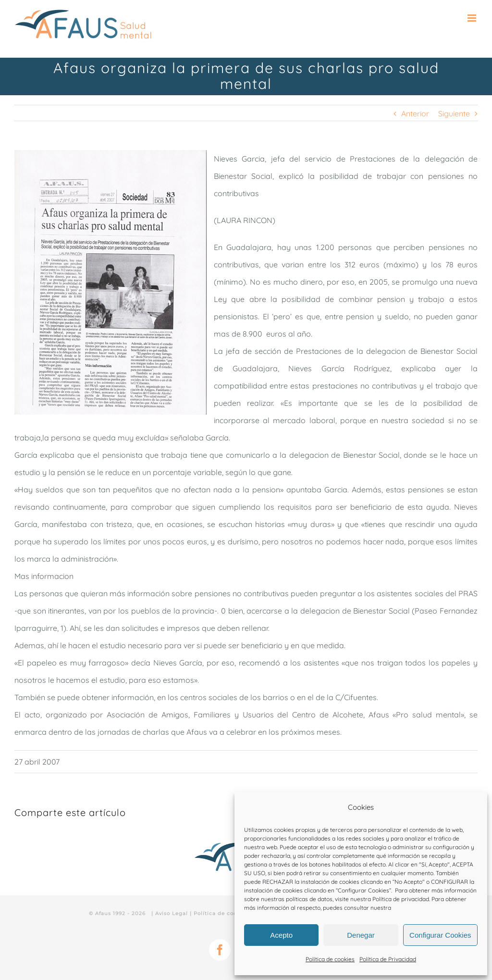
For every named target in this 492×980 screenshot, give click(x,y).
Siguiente (454, 113)
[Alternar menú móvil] (473, 18)
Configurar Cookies (440, 935)
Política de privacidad (401, 899)
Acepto (281, 935)
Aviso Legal (172, 913)
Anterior (415, 113)
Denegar (361, 935)
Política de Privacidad (388, 959)
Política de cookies (330, 959)
